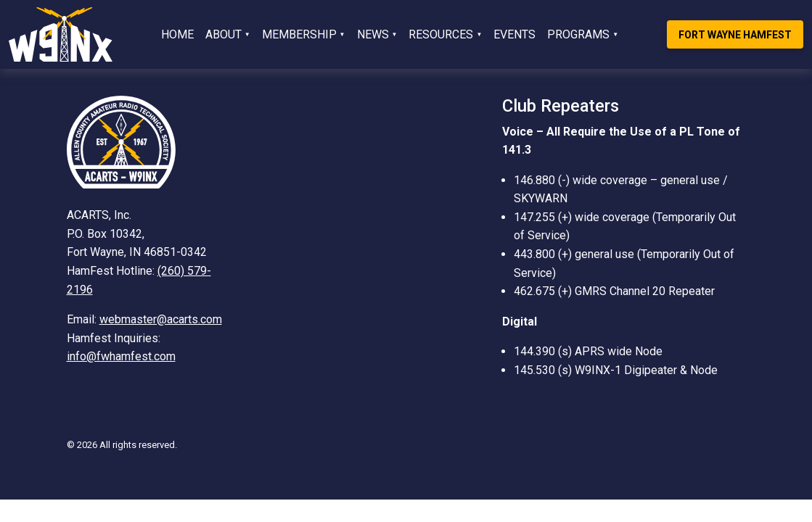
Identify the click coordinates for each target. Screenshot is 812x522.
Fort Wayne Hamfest (735, 35)
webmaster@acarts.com (161, 319)
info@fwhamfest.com (121, 356)
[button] (228, 35)
